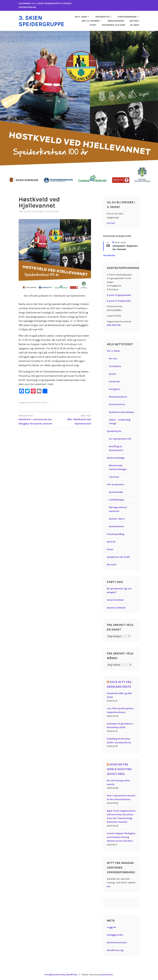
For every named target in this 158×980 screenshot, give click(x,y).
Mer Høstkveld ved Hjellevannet (73, 419)
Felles (57, 211)
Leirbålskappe (117, 500)
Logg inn (112, 927)
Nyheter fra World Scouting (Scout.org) (120, 769)
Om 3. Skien (81, 17)
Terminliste (115, 366)
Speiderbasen (116, 526)
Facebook (114, 381)
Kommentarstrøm (117, 942)
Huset (93, 25)
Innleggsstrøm (115, 935)
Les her (111, 223)
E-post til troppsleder (119, 300)
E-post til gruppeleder (119, 295)
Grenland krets (33, 402)
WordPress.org (115, 950)
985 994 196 (114, 325)
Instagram (114, 389)
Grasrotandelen (115, 600)
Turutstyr (114, 477)
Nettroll (134, 21)
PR (48, 402)
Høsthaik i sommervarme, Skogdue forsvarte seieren (37, 419)
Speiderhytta (102, 17)
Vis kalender (109, 255)
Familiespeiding (116, 21)
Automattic (108, 974)
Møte (43, 402)
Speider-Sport (117, 519)
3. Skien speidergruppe (43, 21)
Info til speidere (91, 21)
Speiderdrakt (116, 492)
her (109, 886)
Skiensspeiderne (118, 397)
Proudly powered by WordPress (61, 974)
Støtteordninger (127, 17)
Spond (112, 374)
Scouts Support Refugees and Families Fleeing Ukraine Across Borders (121, 837)
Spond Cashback (116, 607)
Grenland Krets (117, 404)
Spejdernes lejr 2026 (113, 25)
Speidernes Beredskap (121, 412)
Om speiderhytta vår (120, 438)
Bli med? (135, 25)
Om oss (113, 358)
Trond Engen (38, 211)
